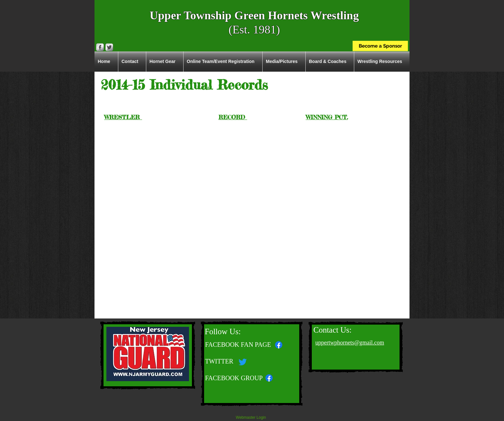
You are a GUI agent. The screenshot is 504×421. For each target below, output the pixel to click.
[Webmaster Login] (251, 418)
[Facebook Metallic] (100, 47)
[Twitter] (243, 362)
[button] (382, 62)
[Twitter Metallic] (109, 47)
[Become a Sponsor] (380, 46)
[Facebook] (269, 378)
